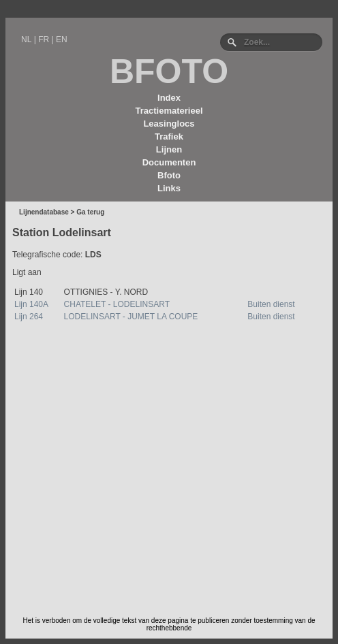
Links (169, 188)
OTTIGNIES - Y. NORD (106, 292)
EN (62, 39)
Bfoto (169, 175)
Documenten (169, 162)
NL (26, 39)
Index (169, 98)
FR (44, 39)
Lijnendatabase (44, 212)
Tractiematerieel (169, 111)
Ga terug (90, 212)
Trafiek (169, 136)
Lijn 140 (29, 292)
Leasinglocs (169, 124)
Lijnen (169, 149)
